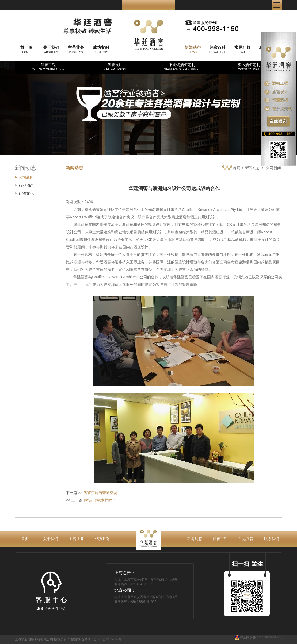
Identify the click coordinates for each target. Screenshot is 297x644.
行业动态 (26, 185)
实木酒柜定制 (249, 67)
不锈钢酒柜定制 (182, 67)
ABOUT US (51, 49)
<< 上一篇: (91, 500)
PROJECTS (101, 49)
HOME (26, 49)
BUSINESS (76, 49)
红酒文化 (26, 193)
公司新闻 (26, 177)
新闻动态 (253, 168)
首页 (231, 168)
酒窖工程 (48, 67)
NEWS (193, 49)
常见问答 (246, 539)
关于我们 (51, 539)
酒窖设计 (115, 67)
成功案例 (102, 539)
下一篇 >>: (92, 493)
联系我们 (272, 539)
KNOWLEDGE (218, 49)
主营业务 (76, 539)
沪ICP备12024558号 (108, 639)
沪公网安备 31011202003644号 (258, 637)
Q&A (242, 49)
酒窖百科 (220, 539)
